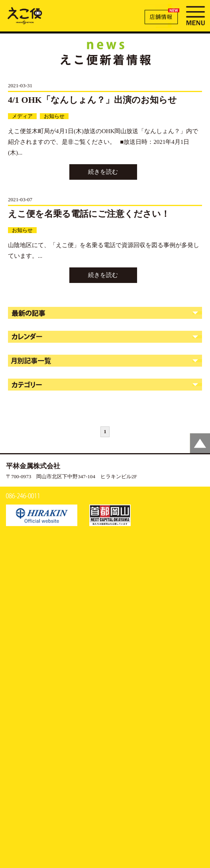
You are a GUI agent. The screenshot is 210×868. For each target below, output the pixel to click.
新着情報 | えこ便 (25, 15)
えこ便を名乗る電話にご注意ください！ (89, 214)
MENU (195, 15)
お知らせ (54, 116)
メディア (22, 116)
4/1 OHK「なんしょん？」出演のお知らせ (92, 100)
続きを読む (103, 172)
